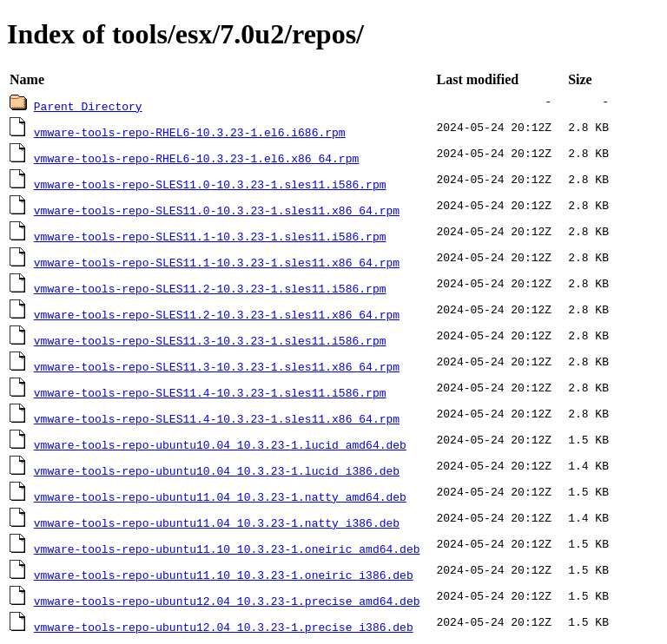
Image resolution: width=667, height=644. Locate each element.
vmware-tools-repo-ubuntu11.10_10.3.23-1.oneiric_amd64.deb (227, 549)
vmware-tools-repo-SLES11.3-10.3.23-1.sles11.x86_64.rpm (217, 366)
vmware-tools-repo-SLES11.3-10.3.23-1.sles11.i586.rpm (210, 340)
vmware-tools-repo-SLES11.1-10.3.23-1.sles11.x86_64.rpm (217, 262)
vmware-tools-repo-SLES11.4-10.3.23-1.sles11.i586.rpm (210, 392)
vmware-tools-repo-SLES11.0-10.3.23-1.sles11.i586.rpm (210, 184)
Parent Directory (88, 106)
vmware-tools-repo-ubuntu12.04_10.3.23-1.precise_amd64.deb (227, 601)
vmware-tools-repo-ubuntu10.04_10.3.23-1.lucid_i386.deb (217, 470)
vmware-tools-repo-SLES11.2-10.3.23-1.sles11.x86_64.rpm (217, 314)
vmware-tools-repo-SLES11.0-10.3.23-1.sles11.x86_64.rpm (217, 210)
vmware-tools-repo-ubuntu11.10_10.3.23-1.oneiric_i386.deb (224, 575)
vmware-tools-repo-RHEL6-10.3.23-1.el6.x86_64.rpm (196, 158)
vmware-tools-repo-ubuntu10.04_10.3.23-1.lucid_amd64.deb (220, 444)
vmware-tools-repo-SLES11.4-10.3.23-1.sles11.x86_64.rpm (217, 418)
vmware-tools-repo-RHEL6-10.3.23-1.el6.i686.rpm (190, 132)
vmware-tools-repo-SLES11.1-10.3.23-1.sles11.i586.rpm (210, 236)
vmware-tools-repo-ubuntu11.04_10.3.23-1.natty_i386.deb (217, 522)
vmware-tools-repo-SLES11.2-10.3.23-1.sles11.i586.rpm (210, 288)
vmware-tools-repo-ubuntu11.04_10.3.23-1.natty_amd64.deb (220, 496)
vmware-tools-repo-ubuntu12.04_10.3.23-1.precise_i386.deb (224, 627)
